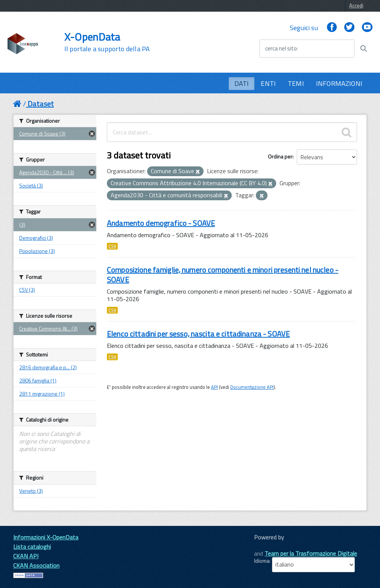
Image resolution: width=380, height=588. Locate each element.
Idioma (261, 561)
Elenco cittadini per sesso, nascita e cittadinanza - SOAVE (198, 334)
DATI (242, 83)
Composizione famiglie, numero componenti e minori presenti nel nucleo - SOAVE (223, 275)
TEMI (296, 83)
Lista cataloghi (32, 547)
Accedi (356, 6)
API (214, 387)
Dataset (41, 104)
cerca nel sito (281, 49)
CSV (112, 246)
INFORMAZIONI (339, 83)
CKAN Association (36, 565)
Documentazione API (252, 387)
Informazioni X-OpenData (46, 537)
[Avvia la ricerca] (363, 49)
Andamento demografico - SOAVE (161, 223)
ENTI (268, 83)
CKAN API (26, 556)
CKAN (267, 546)
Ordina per (280, 156)
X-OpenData (107, 42)
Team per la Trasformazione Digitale (311, 553)
